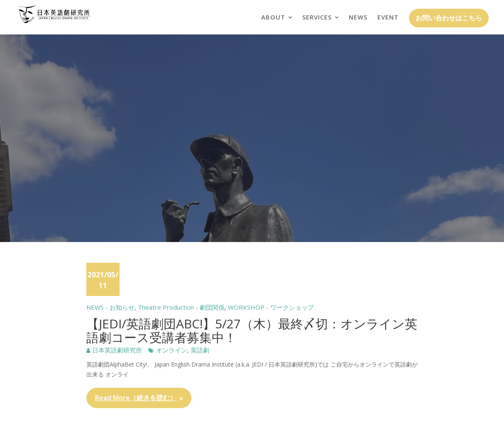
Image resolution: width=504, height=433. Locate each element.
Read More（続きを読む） (136, 398)
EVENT (388, 17)
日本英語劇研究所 (117, 350)
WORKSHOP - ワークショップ (271, 307)
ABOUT (273, 17)
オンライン (172, 350)
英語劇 (200, 350)
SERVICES (317, 17)
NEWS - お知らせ (110, 307)
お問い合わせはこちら (449, 18)
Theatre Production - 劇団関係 (181, 307)
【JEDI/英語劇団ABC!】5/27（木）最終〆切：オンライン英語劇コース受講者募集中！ (252, 330)
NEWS (358, 17)
